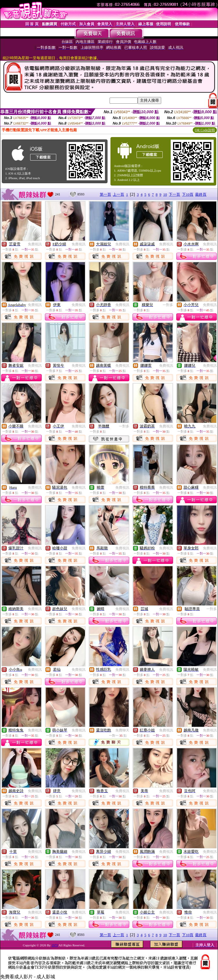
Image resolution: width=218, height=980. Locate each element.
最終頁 (201, 194)
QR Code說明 (205, 130)
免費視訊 (35, 244)
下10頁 (188, 194)
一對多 (168, 305)
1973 (55, 945)
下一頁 (174, 194)
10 (165, 194)
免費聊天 (122, 730)
